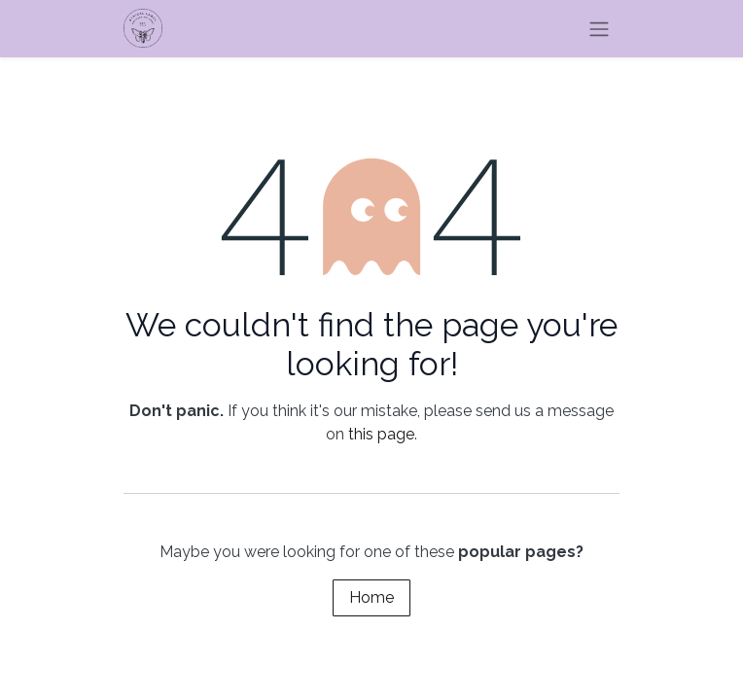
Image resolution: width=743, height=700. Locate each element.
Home (371, 597)
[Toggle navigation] (599, 29)
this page (381, 434)
